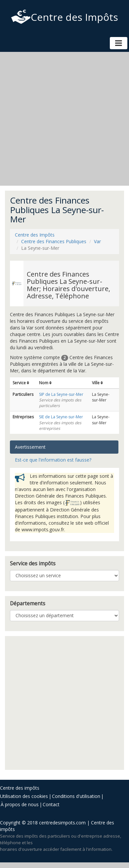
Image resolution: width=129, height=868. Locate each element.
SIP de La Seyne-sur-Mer (61, 394)
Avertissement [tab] (30, 447)
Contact (51, 804)
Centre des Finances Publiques (54, 241)
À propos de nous (20, 804)
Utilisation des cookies (24, 796)
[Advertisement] (62, 119)
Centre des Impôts (64, 17)
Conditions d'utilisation (76, 796)
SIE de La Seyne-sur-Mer (61, 417)
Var (97, 241)
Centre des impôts (20, 788)
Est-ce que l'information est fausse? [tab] (53, 460)
